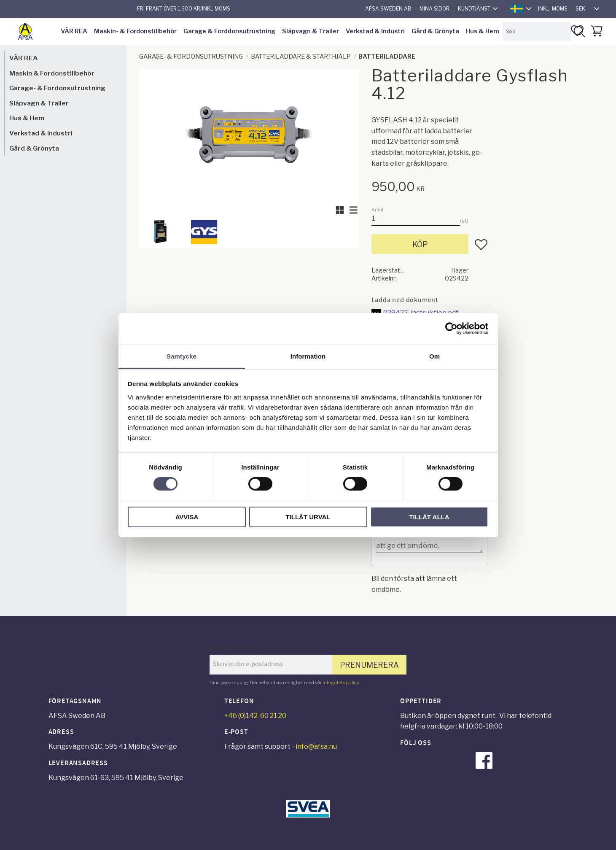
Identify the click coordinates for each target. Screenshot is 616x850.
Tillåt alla (429, 517)
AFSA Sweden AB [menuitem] (388, 9)
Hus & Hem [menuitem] (483, 31)
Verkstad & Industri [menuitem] (375, 31)
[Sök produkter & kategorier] (537, 31)
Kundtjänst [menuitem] (474, 9)
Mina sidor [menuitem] (434, 9)
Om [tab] (434, 356)
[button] (577, 31)
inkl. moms (553, 9)
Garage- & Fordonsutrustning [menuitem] (57, 88)
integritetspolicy (341, 683)
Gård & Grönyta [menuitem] (435, 31)
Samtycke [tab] (182, 356)
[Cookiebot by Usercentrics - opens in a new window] (451, 329)
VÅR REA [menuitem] (74, 31)
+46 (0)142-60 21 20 (255, 716)
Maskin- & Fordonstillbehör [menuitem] (135, 31)
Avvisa (187, 517)
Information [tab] (308, 356)
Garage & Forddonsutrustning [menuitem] (229, 31)
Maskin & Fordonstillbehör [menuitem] (52, 73)
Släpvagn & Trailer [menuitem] (311, 31)
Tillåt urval (308, 517)
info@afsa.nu (316, 746)
